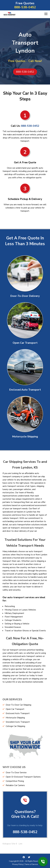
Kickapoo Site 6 (10, 844)
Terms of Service (31, 864)
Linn (20, 844)
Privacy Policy (18, 864)
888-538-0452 (25, 7)
